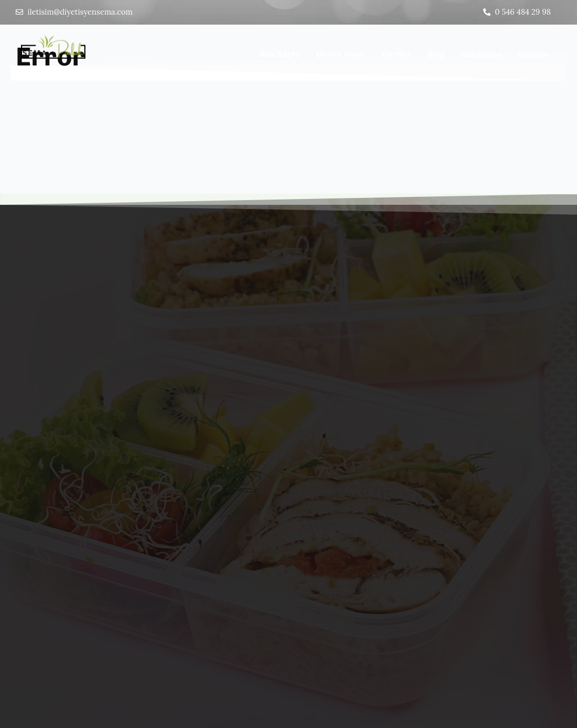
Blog (436, 55)
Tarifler (396, 55)
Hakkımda (481, 55)
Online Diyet (340, 55)
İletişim (533, 55)
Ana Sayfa (280, 55)
